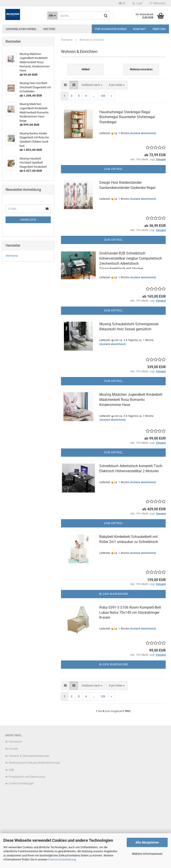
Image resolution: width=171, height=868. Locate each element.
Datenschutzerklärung (62, 859)
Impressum (15, 742)
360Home (12, 256)
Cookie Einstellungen (21, 783)
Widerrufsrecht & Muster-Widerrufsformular (34, 763)
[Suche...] (53, 16)
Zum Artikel (113, 169)
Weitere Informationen (147, 854)
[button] (122, 3)
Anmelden (28, 220)
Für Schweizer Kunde (111, 29)
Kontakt (139, 29)
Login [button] (137, 3)
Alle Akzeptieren (147, 842)
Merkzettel (158, 3)
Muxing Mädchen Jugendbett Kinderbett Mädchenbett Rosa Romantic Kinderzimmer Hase (131, 400)
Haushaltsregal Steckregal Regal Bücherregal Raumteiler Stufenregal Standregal (127, 117)
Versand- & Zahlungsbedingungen (29, 756)
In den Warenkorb (113, 594)
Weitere (49, 29)
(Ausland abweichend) (143, 133)
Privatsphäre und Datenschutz (27, 777)
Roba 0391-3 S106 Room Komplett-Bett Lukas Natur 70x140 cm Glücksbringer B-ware (130, 613)
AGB (11, 770)
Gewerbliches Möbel (21, 29)
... (94, 96)
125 (103, 96)
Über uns (159, 29)
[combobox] (92, 85)
